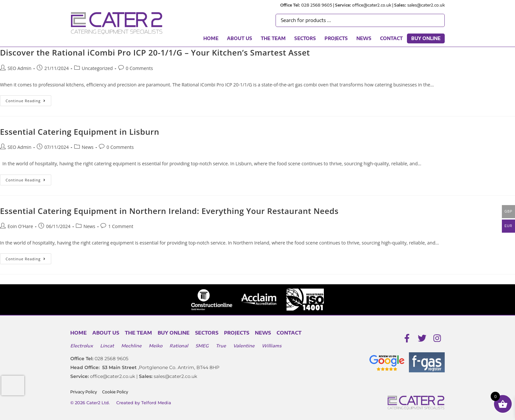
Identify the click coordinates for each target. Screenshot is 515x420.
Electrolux (82, 346)
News (364, 38)
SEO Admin (19, 68)
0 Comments (139, 68)
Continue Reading (28, 99)
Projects (336, 38)
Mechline (131, 346)
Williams (272, 346)
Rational (179, 346)
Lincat (107, 346)
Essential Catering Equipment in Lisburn (80, 132)
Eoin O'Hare (20, 226)
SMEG (202, 346)
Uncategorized (97, 68)
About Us (240, 38)
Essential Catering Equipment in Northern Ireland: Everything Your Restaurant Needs (169, 211)
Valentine (244, 346)
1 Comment (121, 226)
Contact (391, 38)
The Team (273, 38)
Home (211, 38)
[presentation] (13, 385)
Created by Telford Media (144, 403)
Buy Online (426, 38)
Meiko (156, 346)
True (221, 346)
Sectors (305, 38)
